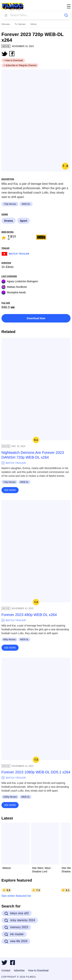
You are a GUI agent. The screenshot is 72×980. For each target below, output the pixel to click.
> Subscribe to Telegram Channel (20, 65)
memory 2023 (16, 927)
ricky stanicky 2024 (20, 920)
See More (10, 490)
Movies (6, 24)
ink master (14, 934)
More (33, 24)
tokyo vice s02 (17, 913)
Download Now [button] (36, 318)
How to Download (38, 970)
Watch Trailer (15, 253)
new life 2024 (16, 941)
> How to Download (13, 60)
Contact (6, 970)
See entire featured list (16, 896)
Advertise (19, 970)
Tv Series (20, 24)
